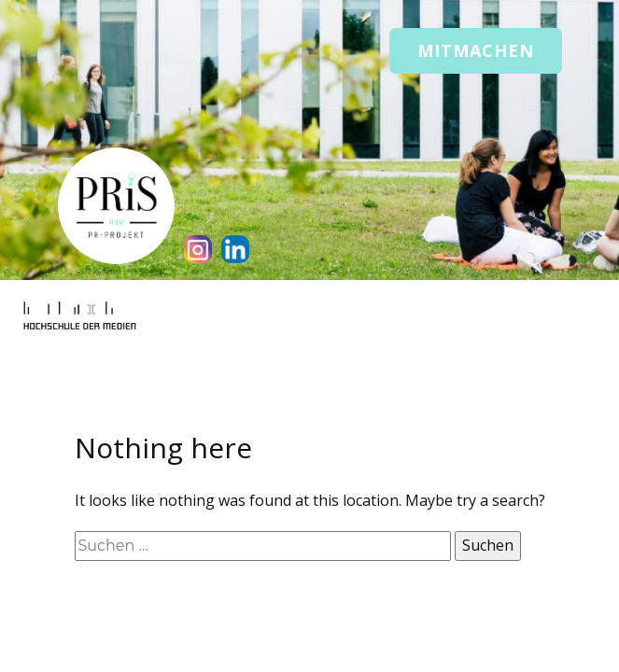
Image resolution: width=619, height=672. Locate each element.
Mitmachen (476, 50)
